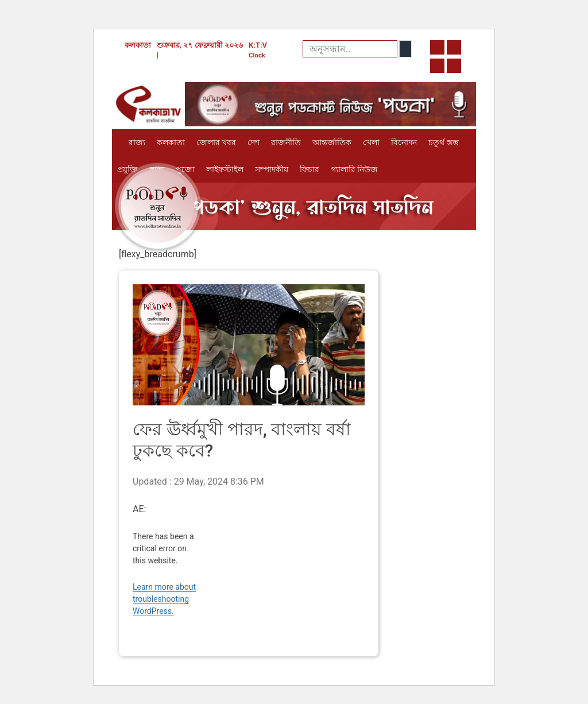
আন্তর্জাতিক (332, 142)
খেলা (371, 142)
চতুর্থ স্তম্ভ (443, 142)
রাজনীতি (286, 142)
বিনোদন (404, 142)
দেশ (254, 142)
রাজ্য (137, 142)
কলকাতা (171, 142)
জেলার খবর (216, 142)
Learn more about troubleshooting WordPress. (164, 599)
